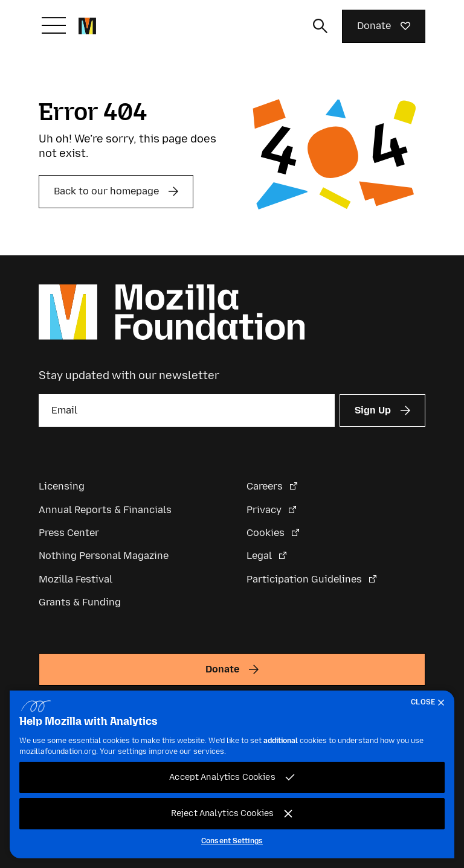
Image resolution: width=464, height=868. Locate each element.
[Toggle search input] (320, 26)
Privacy (265, 510)
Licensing (62, 486)
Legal (260, 556)
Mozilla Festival (76, 579)
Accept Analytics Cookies (222, 777)
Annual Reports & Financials (105, 510)
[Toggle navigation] (54, 25)
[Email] (187, 410)
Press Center (69, 533)
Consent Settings (232, 841)
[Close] (430, 703)
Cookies (267, 533)
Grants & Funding (80, 602)
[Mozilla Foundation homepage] (87, 26)
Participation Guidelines (305, 579)
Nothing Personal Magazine (104, 556)
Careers (266, 486)
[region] (232, 774)
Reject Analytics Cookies (222, 813)
